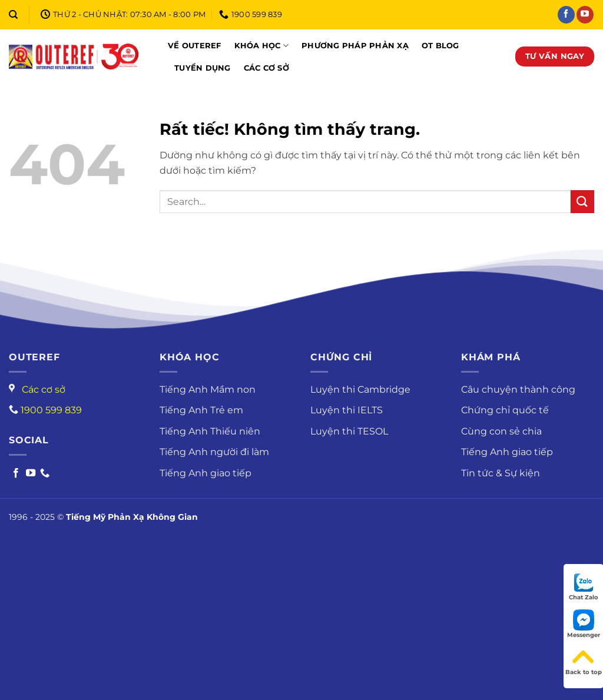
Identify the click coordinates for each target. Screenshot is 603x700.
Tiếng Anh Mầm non (208, 389)
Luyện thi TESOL (349, 431)
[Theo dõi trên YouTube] (585, 15)
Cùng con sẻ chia (501, 431)
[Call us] (45, 473)
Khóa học (262, 46)
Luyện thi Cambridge (360, 389)
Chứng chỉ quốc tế (505, 410)
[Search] (13, 15)
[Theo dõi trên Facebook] (566, 15)
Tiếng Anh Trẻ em (201, 410)
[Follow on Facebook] (16, 473)
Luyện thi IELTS (347, 410)
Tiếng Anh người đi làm (214, 452)
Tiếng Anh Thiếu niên (210, 431)
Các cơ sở (266, 68)
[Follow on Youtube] (31, 473)
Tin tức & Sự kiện (501, 473)
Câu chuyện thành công (518, 389)
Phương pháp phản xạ (355, 46)
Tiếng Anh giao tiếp (206, 473)
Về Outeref (195, 46)
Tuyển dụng (203, 68)
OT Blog (440, 46)
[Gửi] (582, 202)
